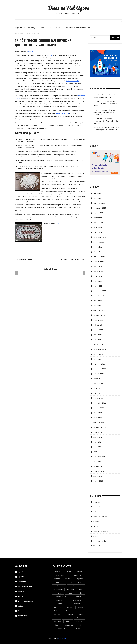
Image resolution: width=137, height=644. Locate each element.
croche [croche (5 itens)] (57, 579)
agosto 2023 (99, 320)
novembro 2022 (100, 359)
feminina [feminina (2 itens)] (58, 593)
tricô (58, 224)
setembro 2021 (100, 428)
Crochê (50, 55)
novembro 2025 (100, 198)
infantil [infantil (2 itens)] (78, 597)
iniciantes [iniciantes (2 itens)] (60, 600)
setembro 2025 (100, 208)
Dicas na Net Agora (68, 8)
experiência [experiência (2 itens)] (58, 590)
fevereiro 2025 (100, 237)
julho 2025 (98, 218)
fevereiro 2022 (100, 403)
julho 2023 (98, 325)
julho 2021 (98, 437)
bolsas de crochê (73, 81)
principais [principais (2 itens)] (79, 611)
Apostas (97, 502)
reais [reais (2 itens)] (57, 618)
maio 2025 (98, 228)
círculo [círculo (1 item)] (68, 579)
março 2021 (98, 452)
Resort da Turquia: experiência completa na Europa (106, 96)
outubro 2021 (99, 423)
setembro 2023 (100, 315)
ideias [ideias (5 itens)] (80, 593)
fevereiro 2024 (100, 291)
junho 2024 (98, 272)
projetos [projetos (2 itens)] (70, 615)
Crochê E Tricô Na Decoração (71, 260)
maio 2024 (98, 276)
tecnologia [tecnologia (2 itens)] (79, 622)
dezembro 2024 (100, 247)
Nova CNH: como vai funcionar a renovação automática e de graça (106, 130)
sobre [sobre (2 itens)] (68, 622)
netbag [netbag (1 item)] (70, 607)
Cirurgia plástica (100, 517)
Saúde (96, 536)
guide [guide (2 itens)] (70, 593)
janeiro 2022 (99, 408)
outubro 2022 (99, 364)
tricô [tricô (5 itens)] (81, 625)
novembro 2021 (100, 418)
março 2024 (98, 286)
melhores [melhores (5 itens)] (58, 607)
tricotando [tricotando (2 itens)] (69, 625)
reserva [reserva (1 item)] (68, 618)
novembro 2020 (100, 462)
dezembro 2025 (100, 193)
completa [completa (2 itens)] (60, 575)
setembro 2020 (100, 467)
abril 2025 (98, 232)
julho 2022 (98, 379)
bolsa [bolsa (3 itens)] (69, 572)
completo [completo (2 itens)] (77, 575)
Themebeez (63, 639)
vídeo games (99, 546)
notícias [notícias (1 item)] (57, 611)
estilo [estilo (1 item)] (59, 586)
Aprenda (97, 507)
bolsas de (59, 114)
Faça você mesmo (101, 531)
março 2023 (98, 345)
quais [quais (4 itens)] (81, 615)
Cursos (96, 522)
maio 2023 (98, 335)
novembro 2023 (100, 306)
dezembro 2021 (100, 413)
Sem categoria (20, 34)
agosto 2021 (98, 432)
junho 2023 (98, 330)
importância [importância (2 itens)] (61, 597)
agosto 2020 (99, 471)
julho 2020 (98, 476)
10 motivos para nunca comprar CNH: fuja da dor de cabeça (106, 121)
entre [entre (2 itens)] (70, 582)
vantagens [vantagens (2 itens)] (61, 629)
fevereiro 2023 (100, 350)
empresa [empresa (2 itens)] (79, 579)
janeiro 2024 (99, 296)
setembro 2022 (100, 369)
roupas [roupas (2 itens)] (80, 618)
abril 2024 (98, 281)
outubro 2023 (99, 311)
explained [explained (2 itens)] (71, 590)
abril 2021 (97, 447)
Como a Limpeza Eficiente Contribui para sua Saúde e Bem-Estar (105, 112)
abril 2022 (98, 393)
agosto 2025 (99, 213)
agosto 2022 (99, 374)
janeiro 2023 (99, 354)
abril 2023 (98, 340)
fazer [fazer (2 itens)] (81, 590)
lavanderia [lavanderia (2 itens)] (77, 600)
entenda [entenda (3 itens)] (58, 582)
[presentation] (16, 273)
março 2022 (98, 398)
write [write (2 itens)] (78, 629)
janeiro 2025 (99, 242)
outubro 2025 (99, 203)
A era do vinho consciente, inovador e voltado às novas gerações (105, 104)
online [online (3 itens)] (68, 611)
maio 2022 (98, 389)
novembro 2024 (100, 252)
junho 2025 (98, 223)
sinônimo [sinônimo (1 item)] (57, 622)
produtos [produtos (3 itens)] (58, 615)
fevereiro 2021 (99, 457)
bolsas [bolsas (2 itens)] (80, 572)
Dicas (96, 527)
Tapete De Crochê (25, 260)
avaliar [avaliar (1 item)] (57, 572)
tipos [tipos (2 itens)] (57, 625)
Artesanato (98, 512)
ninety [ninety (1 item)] (80, 607)
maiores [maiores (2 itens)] (60, 604)
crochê (31, 51)
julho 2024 (98, 267)
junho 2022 (98, 384)
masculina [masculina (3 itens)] (77, 604)
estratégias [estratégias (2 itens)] (76, 586)
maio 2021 (97, 442)
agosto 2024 (99, 262)
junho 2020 (98, 481)
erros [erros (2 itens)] (80, 582)
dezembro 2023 (100, 301)
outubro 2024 (99, 257)
